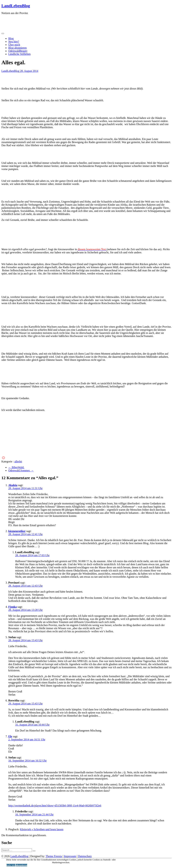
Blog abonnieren (17, 48)
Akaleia (13, 485)
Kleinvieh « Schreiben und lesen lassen (42, 829)
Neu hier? (14, 42)
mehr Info (11, 865)
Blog (11, 38)
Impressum (70, 856)
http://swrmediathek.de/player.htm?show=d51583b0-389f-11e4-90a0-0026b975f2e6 (55, 806)
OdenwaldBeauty (18, 51)
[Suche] (17, 850)
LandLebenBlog (16, 6)
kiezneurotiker (17, 531)
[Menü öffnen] (3, 34)
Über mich (14, 45)
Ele (10, 736)
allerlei (18, 461)
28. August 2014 (29, 71)
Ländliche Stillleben (19, 54)
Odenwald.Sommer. (21, 470)
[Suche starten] (34, 851)
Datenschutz (85, 856)
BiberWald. (16, 467)
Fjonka (13, 607)
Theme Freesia (54, 856)
